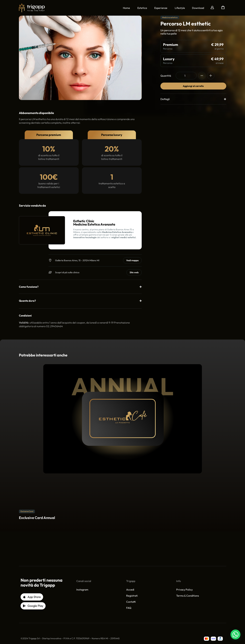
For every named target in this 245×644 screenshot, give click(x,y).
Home (126, 8)
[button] (198, 8)
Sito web (134, 272)
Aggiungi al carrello (193, 86)
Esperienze (161, 8)
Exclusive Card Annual (37, 518)
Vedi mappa (132, 260)
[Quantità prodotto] (186, 76)
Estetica (142, 8)
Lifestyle (180, 8)
